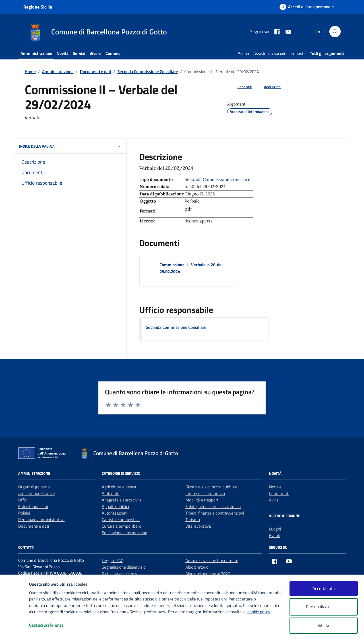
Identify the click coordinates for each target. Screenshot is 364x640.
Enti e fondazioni (33, 506)
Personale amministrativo (41, 520)
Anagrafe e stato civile (122, 500)
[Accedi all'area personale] (307, 7)
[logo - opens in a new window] (15, 630)
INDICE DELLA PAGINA (71, 146)
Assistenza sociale (270, 53)
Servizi (79, 53)
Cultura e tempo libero (122, 526)
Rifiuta (323, 625)
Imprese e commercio (205, 493)
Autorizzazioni (114, 513)
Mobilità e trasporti (202, 500)
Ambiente (111, 493)
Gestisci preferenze (52, 625)
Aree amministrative (37, 493)
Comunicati (279, 493)
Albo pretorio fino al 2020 (208, 574)
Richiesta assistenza (120, 574)
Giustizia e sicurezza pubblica (211, 487)
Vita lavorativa (198, 526)
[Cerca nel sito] (335, 32)
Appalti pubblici (115, 506)
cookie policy (259, 612)
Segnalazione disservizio (124, 567)
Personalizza (323, 607)
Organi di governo (34, 487)
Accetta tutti (324, 588)
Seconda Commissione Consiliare (176, 327)
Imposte (298, 53)
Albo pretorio (197, 567)
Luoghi (275, 529)
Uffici (23, 500)
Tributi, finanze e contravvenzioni (215, 513)
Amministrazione (36, 53)
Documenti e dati (34, 526)
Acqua (243, 53)
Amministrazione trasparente (212, 560)
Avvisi (274, 500)
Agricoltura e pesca (119, 487)
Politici (24, 513)
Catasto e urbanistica (121, 520)
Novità (63, 53)
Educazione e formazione (125, 533)
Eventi (275, 535)
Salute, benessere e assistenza (213, 506)
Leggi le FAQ (113, 560)
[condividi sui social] (240, 87)
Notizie (275, 487)
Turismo (193, 520)
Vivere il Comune (105, 53)
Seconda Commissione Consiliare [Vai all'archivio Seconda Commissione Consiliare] (218, 179)
